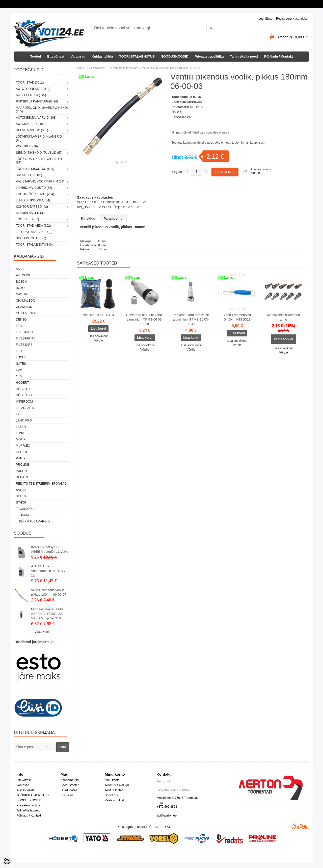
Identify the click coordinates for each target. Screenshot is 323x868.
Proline (23, 465)
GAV (19, 370)
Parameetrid (113, 218)
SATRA (21, 490)
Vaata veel (42, 632)
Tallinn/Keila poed (244, 56)
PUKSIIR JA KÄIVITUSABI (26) (37, 101)
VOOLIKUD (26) (27, 146)
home (80, 68)
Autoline (23, 275)
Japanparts (26, 408)
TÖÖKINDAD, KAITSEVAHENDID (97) (39, 161)
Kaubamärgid (70, 780)
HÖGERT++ (24, 395)
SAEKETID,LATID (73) (31, 175)
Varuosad (78, 56)
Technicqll (25, 509)
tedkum (22, 515)
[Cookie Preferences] (7, 861)
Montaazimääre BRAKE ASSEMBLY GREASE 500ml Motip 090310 (48, 614)
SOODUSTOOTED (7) (31, 238)
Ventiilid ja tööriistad (125, 68)
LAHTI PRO (24, 420)
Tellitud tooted (114, 790)
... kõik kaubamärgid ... (34, 521)
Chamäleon (25, 301)
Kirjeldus (88, 218)
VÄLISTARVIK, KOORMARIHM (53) (40, 181)
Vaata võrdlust (114, 800)
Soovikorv (111, 795)
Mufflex (23, 446)
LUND (20, 433)
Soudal (22, 496)
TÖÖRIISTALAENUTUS (137, 56)
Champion (24, 307)
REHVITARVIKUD (98, 68)
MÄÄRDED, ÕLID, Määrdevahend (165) (41, 110)
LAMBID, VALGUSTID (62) (34, 188)
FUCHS (21, 357)
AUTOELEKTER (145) (31, 95)
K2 (18, 414)
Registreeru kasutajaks (292, 19)
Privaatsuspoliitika (209, 56)
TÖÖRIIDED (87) (27, 219)
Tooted (36, 56)
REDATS (22, 477)
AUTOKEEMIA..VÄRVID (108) (36, 118)
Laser (21, 427)
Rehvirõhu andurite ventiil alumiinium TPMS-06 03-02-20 (145, 319)
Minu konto (112, 780)
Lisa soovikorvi (261, 169)
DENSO (21, 320)
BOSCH (21, 282)
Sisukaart (67, 795)
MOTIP (21, 439)
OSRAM (21, 452)
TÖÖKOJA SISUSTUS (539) (35, 169)
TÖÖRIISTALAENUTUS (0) (34, 245)
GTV (19, 376)
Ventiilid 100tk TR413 (99, 315)
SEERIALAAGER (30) (31, 213)
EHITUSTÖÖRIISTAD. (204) (35, 194)
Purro (21, 471)
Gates (21, 364)
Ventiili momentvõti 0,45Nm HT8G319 (237, 317)
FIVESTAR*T (25, 332)
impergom (24, 402)
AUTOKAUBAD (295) (30, 124)
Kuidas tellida (102, 56)
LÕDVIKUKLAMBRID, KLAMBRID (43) (39, 138)
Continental (26, 313)
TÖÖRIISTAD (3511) (30, 83)
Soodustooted (70, 785)
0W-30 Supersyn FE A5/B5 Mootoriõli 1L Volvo (50, 549)
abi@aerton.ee (167, 816)
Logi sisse (266, 19)
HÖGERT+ (23, 389)
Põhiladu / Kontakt (279, 56)
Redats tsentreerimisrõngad (41, 484)
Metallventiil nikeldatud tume (284, 317)
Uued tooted (69, 790)
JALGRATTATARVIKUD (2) (34, 232)
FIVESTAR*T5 (25, 338)
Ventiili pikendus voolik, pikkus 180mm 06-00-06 (170, 68)
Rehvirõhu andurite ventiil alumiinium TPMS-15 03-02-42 (191, 319)
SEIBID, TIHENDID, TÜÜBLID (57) (39, 153)
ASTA (20, 269)
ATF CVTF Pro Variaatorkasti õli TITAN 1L (48, 571)
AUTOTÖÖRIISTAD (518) (33, 89)
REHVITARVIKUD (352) (32, 130)
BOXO (20, 288)
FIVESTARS (24, 345)
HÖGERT (22, 383)
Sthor (21, 503)
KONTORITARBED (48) (32, 207)
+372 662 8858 (167, 807)
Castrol (23, 294)
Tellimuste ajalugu (117, 785)
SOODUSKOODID (175, 56)
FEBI (19, 326)
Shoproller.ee (300, 827)
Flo (19, 351)
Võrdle (255, 173)
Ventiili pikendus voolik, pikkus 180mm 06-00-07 (49, 592)
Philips (22, 458)
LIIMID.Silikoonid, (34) (33, 200)
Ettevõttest (56, 56)
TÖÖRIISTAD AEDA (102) (33, 226)
